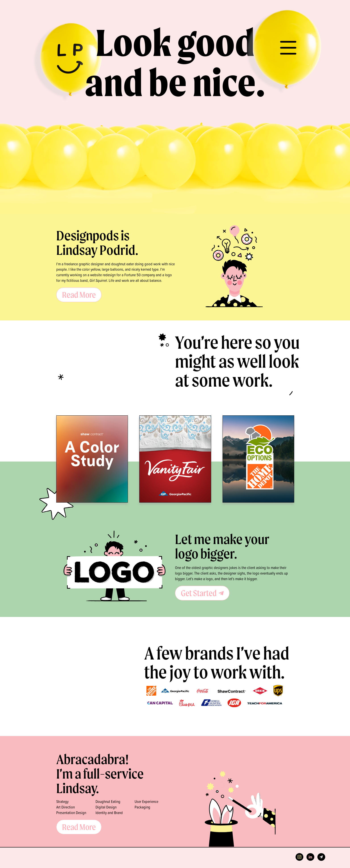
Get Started (202, 593)
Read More (79, 295)
